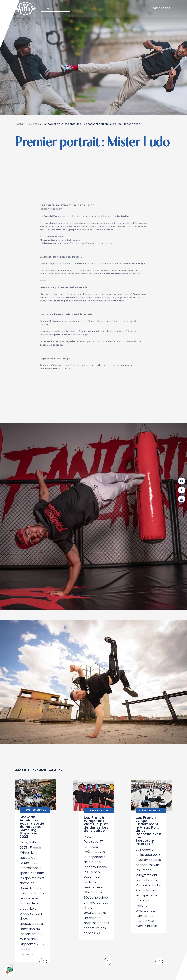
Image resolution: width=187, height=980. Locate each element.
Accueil (19, 124)
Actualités (34, 124)
